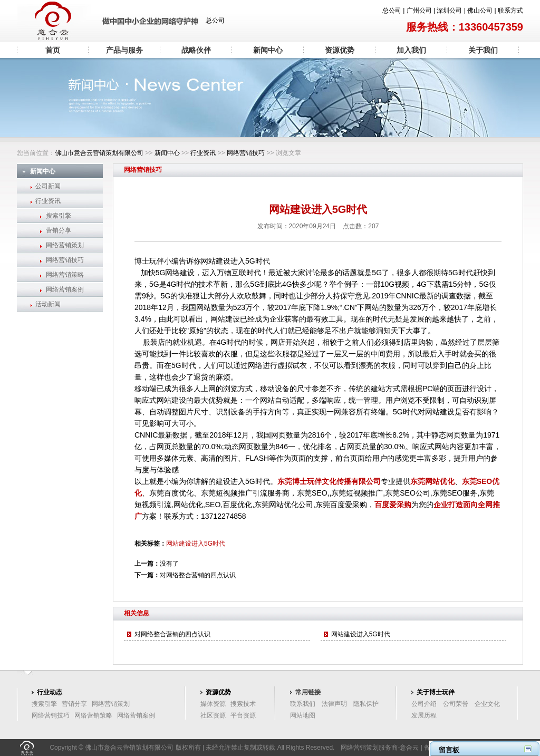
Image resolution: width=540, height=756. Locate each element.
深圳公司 (449, 11)
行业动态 (50, 692)
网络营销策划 (65, 245)
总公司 (392, 11)
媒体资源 (213, 704)
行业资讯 (203, 153)
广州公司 (419, 11)
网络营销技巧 (246, 153)
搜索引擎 (59, 216)
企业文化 (487, 704)
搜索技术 (243, 704)
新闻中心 (268, 50)
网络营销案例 (65, 289)
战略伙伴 (196, 50)
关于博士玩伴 (436, 692)
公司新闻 (48, 186)
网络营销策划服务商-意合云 (380, 748)
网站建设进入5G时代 (196, 544)
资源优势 (340, 50)
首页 (53, 50)
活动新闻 (48, 304)
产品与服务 (124, 50)
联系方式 (510, 11)
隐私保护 (366, 704)
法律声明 (334, 704)
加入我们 (411, 50)
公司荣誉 (456, 704)
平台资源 (243, 715)
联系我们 (303, 704)
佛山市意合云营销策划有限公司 (99, 153)
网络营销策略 (65, 275)
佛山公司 (480, 11)
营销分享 (59, 230)
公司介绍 (424, 704)
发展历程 (424, 715)
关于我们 (483, 50)
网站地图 (303, 715)
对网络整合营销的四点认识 (198, 575)
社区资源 (213, 715)
